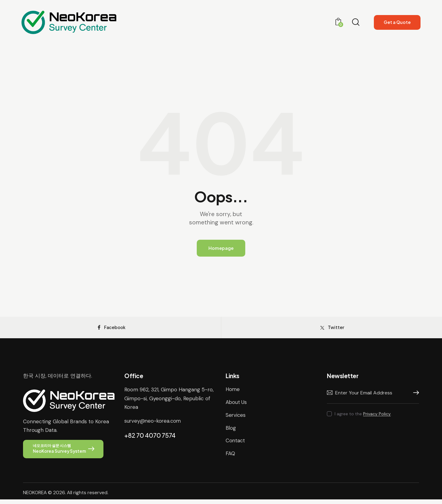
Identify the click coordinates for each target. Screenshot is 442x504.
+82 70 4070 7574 (150, 439)
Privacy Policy (377, 418)
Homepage (221, 248)
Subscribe (414, 397)
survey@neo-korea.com (153, 425)
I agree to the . (363, 418)
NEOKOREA (35, 497)
